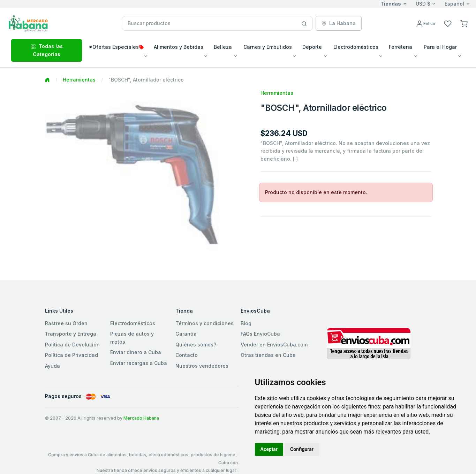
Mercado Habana (141, 418)
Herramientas (79, 80)
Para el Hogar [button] (440, 47)
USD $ (423, 4)
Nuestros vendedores (202, 366)
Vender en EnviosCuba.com (274, 345)
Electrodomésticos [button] (356, 47)
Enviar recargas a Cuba (139, 363)
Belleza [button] (223, 47)
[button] (464, 23)
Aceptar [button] (269, 449)
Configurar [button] (302, 449)
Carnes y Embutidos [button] (268, 47)
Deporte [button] (312, 47)
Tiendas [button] (391, 4)
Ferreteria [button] (401, 47)
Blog (246, 323)
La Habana (339, 23)
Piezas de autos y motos (132, 338)
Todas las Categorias (47, 50)
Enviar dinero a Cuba (136, 352)
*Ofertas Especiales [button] (116, 47)
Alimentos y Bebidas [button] (179, 47)
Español (454, 4)
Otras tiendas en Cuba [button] (268, 355)
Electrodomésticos (133, 323)
